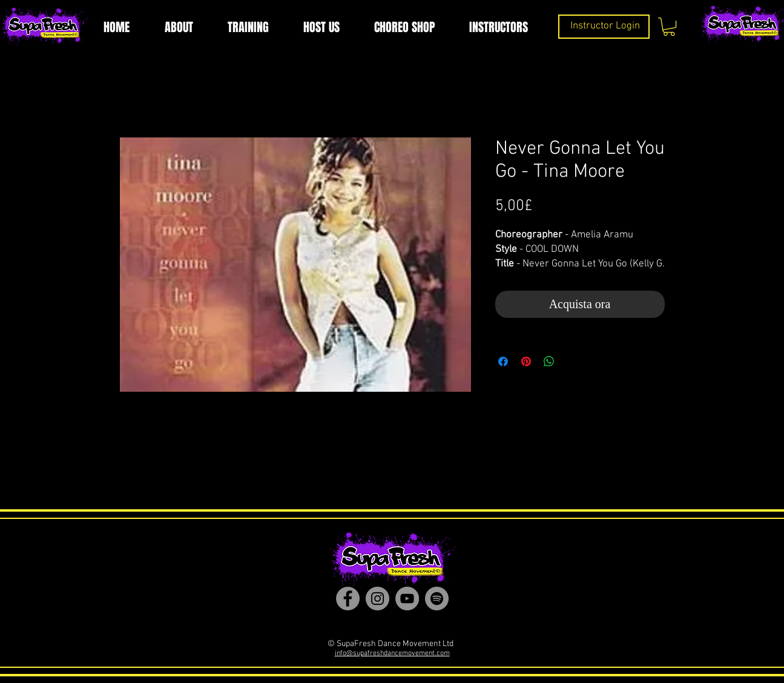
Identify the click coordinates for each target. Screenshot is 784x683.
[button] (669, 27)
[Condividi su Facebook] (503, 361)
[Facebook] (348, 599)
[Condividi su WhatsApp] (549, 361)
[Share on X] (572, 361)
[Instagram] (377, 599)
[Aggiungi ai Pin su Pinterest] (526, 361)
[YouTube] (407, 599)
